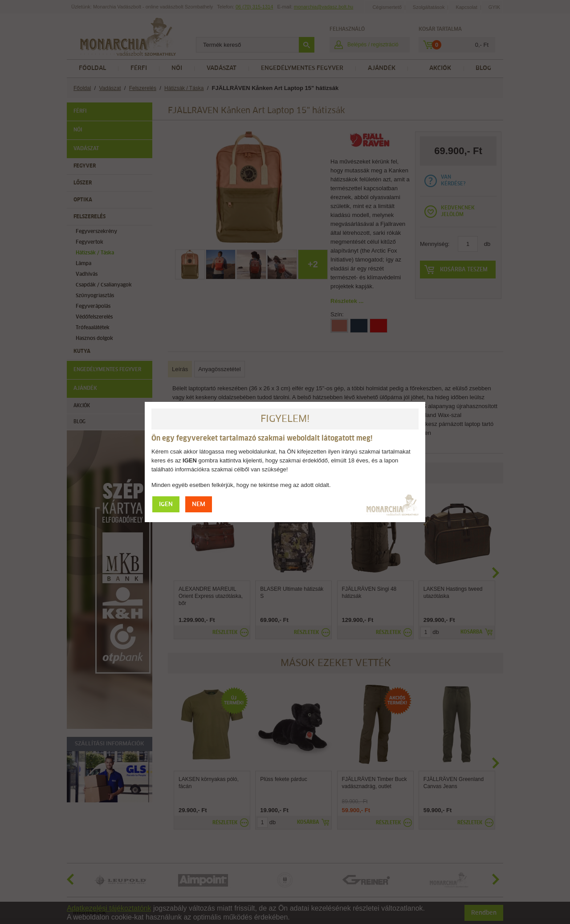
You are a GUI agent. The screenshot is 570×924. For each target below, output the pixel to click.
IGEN (166, 505)
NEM (199, 505)
